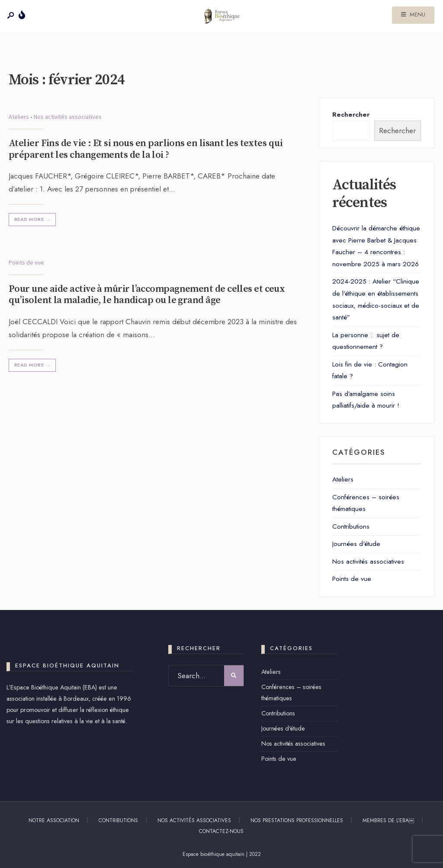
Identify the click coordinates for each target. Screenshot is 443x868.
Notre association (54, 820)
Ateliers (19, 117)
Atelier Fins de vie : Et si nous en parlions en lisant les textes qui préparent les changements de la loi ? (146, 149)
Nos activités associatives (68, 117)
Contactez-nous (221, 831)
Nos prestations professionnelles (297, 820)
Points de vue (26, 262)
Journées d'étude (356, 544)
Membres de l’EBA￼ (388, 820)
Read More (33, 219)
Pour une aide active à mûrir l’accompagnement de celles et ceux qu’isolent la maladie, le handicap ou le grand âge (147, 295)
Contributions (351, 527)
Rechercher (351, 115)
